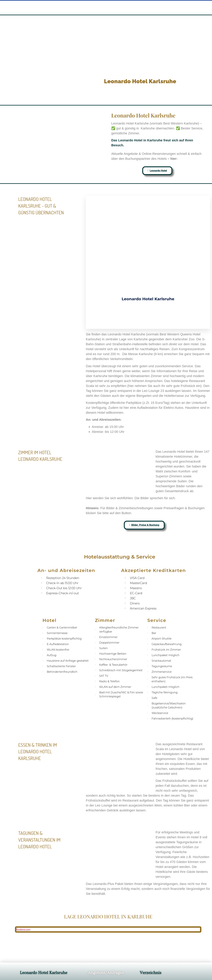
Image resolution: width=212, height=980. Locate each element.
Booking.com (23, 971)
